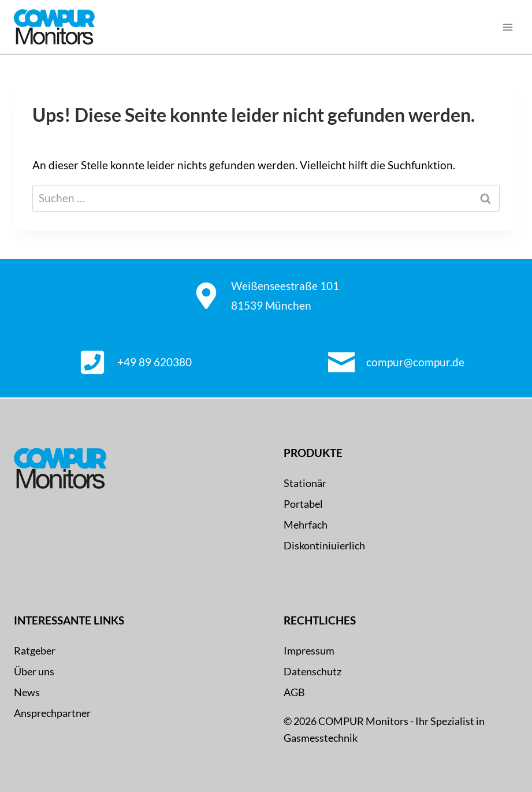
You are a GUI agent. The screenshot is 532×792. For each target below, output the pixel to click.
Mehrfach (306, 525)
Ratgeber (35, 650)
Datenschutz (312, 671)
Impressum (309, 650)
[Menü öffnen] (507, 27)
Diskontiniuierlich (324, 545)
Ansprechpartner (52, 713)
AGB (294, 692)
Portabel (303, 504)
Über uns (34, 671)
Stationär (305, 483)
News (27, 692)
